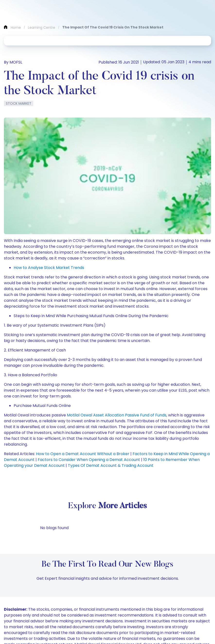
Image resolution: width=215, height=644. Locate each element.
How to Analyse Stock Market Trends (49, 268)
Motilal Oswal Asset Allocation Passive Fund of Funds (117, 415)
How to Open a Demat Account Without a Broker (83, 454)
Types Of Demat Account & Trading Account (111, 465)
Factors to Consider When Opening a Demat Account (89, 460)
